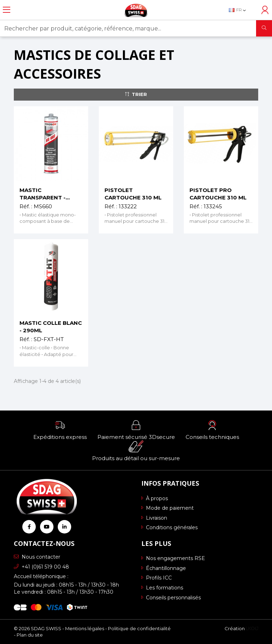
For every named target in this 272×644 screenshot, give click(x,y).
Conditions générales (169, 527)
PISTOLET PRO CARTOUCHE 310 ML (218, 194)
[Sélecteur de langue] (241, 10)
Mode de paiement (168, 508)
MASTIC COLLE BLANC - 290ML (51, 327)
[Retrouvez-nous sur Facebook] (29, 527)
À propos (155, 498)
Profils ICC (157, 578)
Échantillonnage (164, 568)
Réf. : (26, 206)
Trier (136, 94)
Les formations (162, 588)
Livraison (154, 518)
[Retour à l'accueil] (136, 10)
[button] (60, 430)
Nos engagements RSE (173, 558)
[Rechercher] (264, 28)
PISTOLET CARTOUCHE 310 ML (133, 194)
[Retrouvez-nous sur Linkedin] (64, 527)
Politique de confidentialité (139, 628)
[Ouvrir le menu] (7, 10)
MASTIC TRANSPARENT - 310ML (42, 194)
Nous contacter (37, 557)
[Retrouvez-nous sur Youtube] (47, 527)
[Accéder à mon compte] (265, 10)
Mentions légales (85, 628)
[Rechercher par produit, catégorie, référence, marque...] (128, 28)
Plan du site (30, 635)
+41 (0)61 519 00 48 (41, 567)
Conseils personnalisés (171, 598)
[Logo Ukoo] (252, 628)
